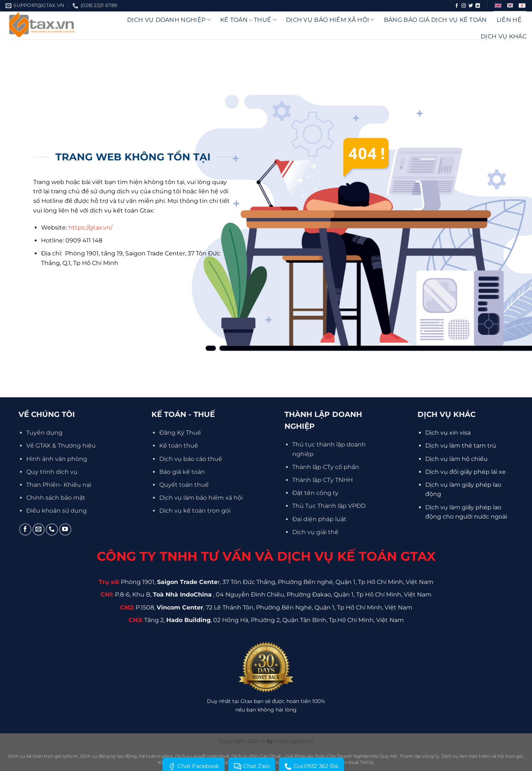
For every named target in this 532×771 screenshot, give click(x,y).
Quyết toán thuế (184, 485)
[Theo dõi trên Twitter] (471, 6)
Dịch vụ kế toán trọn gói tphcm (43, 756)
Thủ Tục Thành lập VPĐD (329, 506)
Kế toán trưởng (156, 756)
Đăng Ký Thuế (180, 433)
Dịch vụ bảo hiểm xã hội (330, 20)
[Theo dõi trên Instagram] (464, 6)
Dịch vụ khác (504, 36)
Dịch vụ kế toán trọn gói (195, 511)
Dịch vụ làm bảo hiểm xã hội (201, 498)
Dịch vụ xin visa (448, 433)
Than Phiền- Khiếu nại (59, 485)
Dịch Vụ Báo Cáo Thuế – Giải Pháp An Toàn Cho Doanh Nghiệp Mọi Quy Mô (314, 756)
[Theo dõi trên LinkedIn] (478, 6)
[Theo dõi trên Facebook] (457, 6)
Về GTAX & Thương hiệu (61, 446)
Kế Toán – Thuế (248, 20)
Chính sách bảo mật (56, 498)
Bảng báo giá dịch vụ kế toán (435, 20)
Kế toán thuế (179, 446)
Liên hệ (509, 20)
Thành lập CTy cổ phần (326, 467)
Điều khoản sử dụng (57, 511)
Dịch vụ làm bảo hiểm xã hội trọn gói (482, 756)
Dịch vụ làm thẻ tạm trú (461, 446)
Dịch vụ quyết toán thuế (202, 756)
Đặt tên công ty (315, 493)
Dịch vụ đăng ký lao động (108, 756)
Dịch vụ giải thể (315, 532)
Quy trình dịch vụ (52, 472)
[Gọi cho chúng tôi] (52, 529)
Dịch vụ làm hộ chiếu (456, 459)
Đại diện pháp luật (319, 519)
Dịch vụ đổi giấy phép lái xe (465, 472)
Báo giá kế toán (182, 472)
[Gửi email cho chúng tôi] (39, 529)
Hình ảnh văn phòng (57, 459)
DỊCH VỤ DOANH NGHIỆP (169, 20)
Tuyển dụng (44, 433)
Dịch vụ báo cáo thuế (191, 459)
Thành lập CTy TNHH (323, 480)
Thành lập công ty (419, 756)
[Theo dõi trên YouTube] (65, 529)
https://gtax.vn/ (90, 227)
